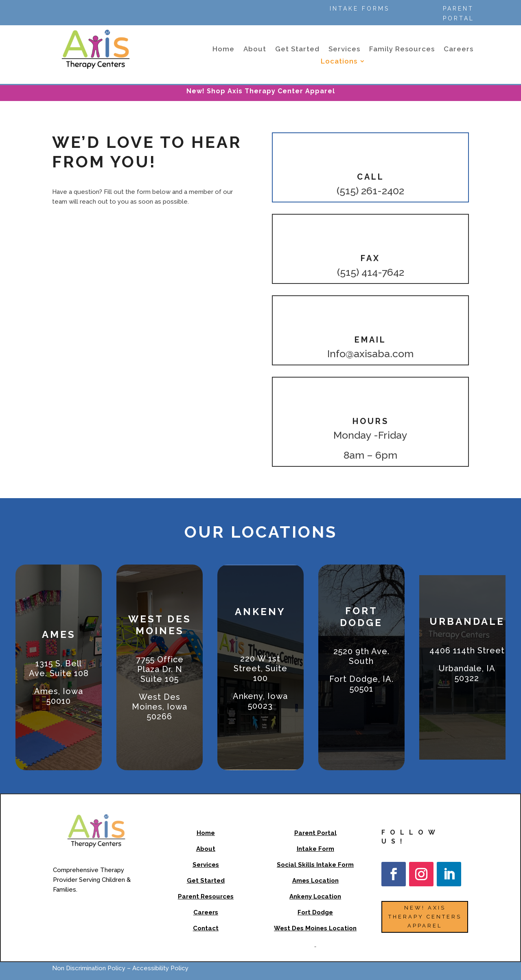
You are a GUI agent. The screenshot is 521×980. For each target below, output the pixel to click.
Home (223, 49)
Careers (459, 49)
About (255, 49)
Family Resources (402, 49)
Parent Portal (459, 13)
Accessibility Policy (160, 968)
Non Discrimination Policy (90, 968)
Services (344, 49)
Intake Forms (360, 9)
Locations (339, 62)
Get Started (297, 49)
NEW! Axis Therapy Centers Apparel (425, 917)
